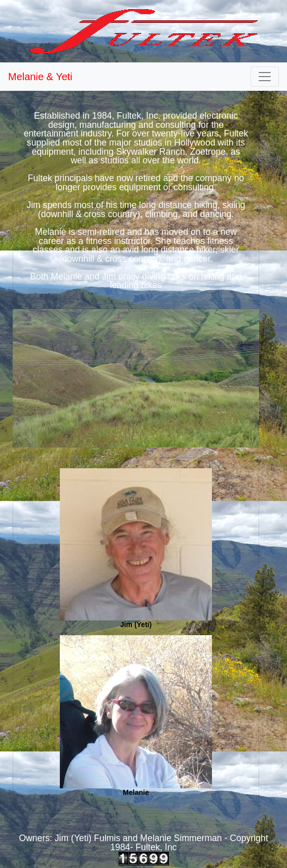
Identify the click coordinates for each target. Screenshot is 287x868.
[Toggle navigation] (265, 77)
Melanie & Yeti (40, 77)
